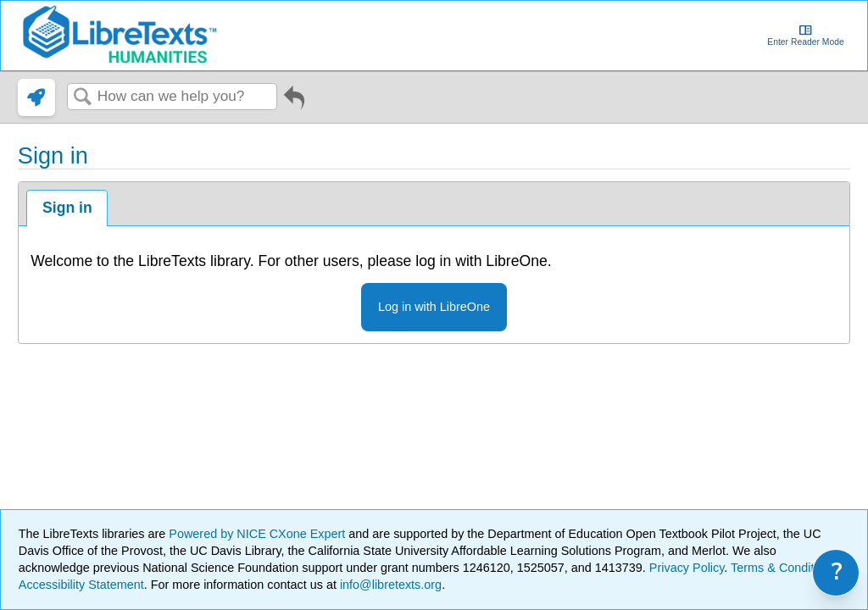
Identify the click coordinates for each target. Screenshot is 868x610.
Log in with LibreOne (434, 307)
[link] (36, 97)
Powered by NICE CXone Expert (259, 534)
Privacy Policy (687, 568)
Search (82, 98)
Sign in (67, 208)
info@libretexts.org (389, 585)
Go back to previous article (294, 104)
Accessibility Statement (81, 585)
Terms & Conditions (784, 568)
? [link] (837, 572)
